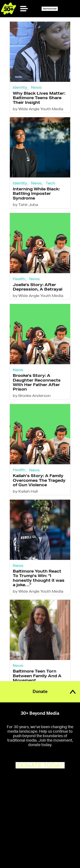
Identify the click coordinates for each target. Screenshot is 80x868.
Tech (50, 183)
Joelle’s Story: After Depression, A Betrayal (38, 287)
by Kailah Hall (25, 491)
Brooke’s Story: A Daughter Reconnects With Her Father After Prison (37, 382)
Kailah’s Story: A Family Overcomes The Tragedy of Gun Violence (39, 480)
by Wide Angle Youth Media (38, 109)
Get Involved (50, 9)
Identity (20, 87)
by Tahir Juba (25, 205)
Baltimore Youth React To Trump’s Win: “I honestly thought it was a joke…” (39, 578)
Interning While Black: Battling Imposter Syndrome (36, 193)
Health (19, 279)
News (36, 87)
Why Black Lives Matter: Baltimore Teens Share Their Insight (39, 98)
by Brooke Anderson (32, 396)
